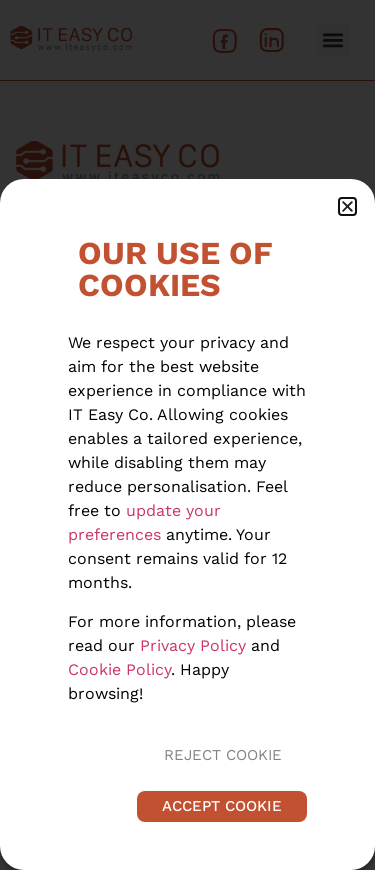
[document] (187, 435)
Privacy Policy (193, 645)
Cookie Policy (119, 669)
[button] (347, 206)
